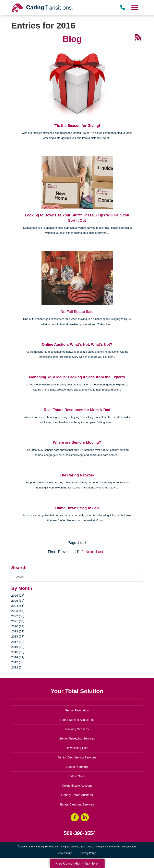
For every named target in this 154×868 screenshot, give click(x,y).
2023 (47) (18, 611)
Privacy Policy (88, 853)
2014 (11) (18, 657)
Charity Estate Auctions (77, 795)
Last (100, 552)
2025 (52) (18, 601)
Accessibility (65, 853)
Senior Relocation (77, 710)
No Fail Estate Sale (77, 312)
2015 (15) (18, 652)
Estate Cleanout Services (77, 804)
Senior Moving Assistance (77, 720)
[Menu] (134, 7)
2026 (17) (18, 595)
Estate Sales (77, 776)
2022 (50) (18, 616)
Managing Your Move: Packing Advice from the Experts (77, 377)
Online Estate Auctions (77, 785)
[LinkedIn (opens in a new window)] (85, 817)
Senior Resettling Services (77, 738)
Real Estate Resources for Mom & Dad (77, 410)
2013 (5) (17, 662)
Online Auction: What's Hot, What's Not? (77, 345)
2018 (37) (18, 636)
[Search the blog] (77, 577)
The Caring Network (77, 475)
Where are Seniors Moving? (77, 442)
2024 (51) (18, 606)
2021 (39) (18, 621)
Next (89, 552)
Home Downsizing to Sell (77, 508)
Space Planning (77, 767)
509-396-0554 (80, 833)
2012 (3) (17, 667)
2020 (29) (18, 626)
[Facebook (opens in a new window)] (75, 817)
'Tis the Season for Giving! (77, 126)
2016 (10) (18, 647)
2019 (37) (18, 631)
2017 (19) (18, 642)
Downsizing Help (77, 748)
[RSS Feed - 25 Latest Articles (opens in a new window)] (138, 37)
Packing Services (77, 729)
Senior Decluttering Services (77, 757)
